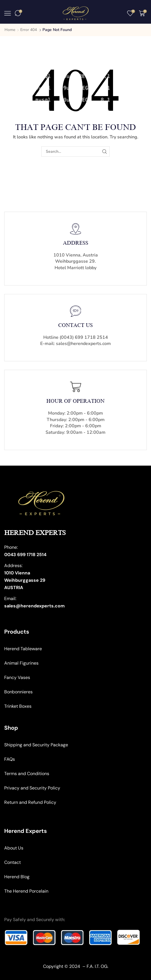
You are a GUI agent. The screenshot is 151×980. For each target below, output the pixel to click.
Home (10, 30)
